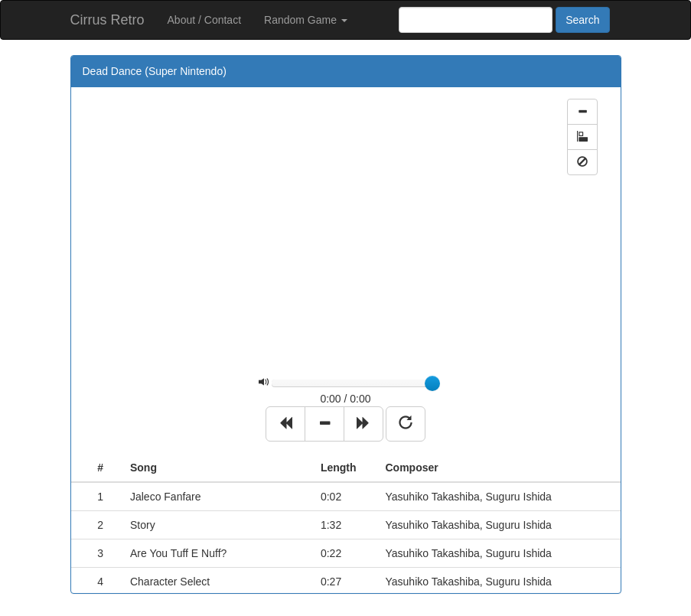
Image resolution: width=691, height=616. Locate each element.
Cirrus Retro (108, 20)
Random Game (306, 20)
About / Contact (205, 20)
